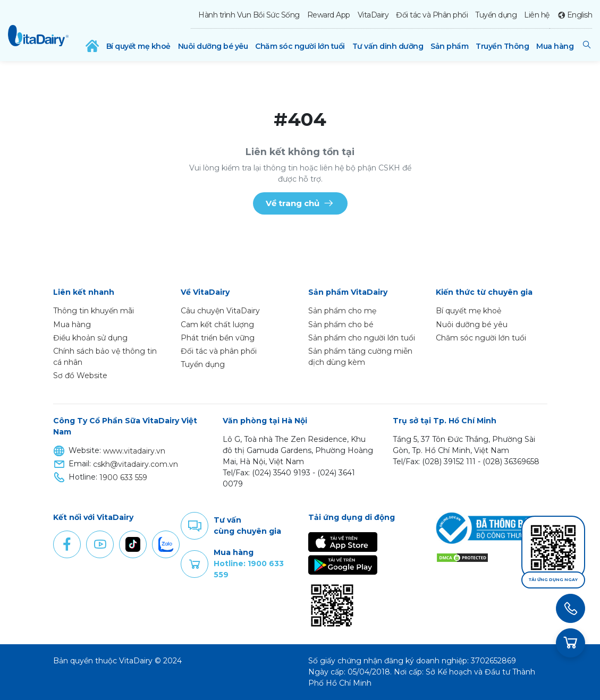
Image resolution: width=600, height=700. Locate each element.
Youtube (100, 544)
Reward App (329, 15)
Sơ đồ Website (80, 375)
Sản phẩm (449, 46)
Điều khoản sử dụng (90, 338)
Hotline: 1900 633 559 (249, 569)
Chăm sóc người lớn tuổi (300, 46)
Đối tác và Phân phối (432, 15)
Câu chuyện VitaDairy (220, 311)
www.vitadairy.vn (134, 451)
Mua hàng (555, 46)
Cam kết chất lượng (217, 325)
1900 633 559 (123, 477)
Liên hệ (537, 15)
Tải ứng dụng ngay (553, 580)
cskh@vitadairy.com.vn (136, 464)
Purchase (195, 564)
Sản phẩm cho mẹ (342, 311)
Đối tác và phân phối (219, 351)
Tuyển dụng (496, 15)
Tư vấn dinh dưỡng (388, 46)
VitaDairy (373, 15)
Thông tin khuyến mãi (94, 311)
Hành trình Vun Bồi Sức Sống (249, 15)
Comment (195, 526)
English (580, 15)
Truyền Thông (502, 46)
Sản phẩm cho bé (341, 325)
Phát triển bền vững (218, 338)
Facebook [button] (67, 544)
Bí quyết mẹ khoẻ (138, 46)
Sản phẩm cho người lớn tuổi (362, 338)
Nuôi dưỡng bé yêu (213, 46)
